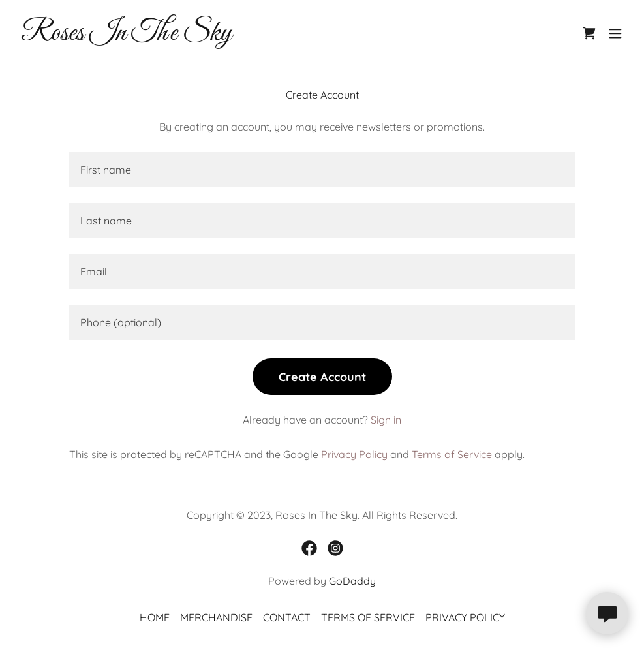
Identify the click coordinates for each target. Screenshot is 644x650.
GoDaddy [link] (352, 581)
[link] (126, 36)
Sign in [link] (386, 420)
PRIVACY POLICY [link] (465, 617)
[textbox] (322, 170)
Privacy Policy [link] (354, 454)
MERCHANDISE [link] (216, 617)
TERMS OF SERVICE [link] (368, 617)
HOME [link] (155, 617)
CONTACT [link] (287, 617)
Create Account (322, 377)
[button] (615, 33)
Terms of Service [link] (452, 454)
